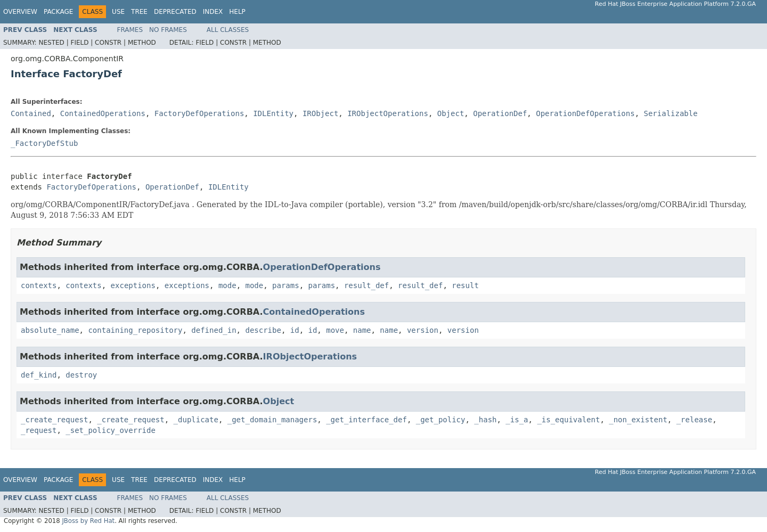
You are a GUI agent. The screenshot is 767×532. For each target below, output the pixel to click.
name (362, 330)
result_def (366, 285)
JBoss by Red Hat (88, 521)
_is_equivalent (568, 420)
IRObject (320, 113)
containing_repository (135, 330)
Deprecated (175, 12)
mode (227, 285)
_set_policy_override (111, 430)
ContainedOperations (103, 113)
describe (263, 330)
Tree (139, 12)
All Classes (228, 30)
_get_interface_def (366, 420)
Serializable (671, 113)
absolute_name (50, 330)
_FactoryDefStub (44, 143)
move (335, 330)
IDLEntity (273, 113)
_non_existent (638, 420)
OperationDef (500, 113)
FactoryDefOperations (199, 113)
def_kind (39, 375)
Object (451, 113)
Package (58, 12)
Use (118, 12)
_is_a (517, 420)
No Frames (168, 30)
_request (39, 430)
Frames (130, 30)
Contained (31, 113)
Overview (20, 12)
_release (694, 420)
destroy (81, 375)
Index (213, 12)
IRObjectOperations (388, 113)
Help (237, 12)
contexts (39, 285)
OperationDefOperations (585, 113)
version (423, 330)
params (286, 285)
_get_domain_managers (272, 420)
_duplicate (196, 420)
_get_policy (441, 420)
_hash (485, 420)
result (465, 285)
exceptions (133, 285)
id (295, 330)
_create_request (54, 420)
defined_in (214, 330)
